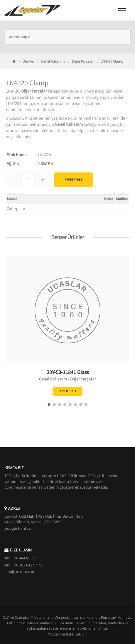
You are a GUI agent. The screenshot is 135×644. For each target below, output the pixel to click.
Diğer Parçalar (83, 61)
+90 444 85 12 (24, 558)
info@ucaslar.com (20, 572)
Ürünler (28, 61)
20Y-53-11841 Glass (68, 372)
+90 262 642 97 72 (27, 565)
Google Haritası (18, 529)
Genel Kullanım (53, 61)
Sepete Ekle (74, 180)
